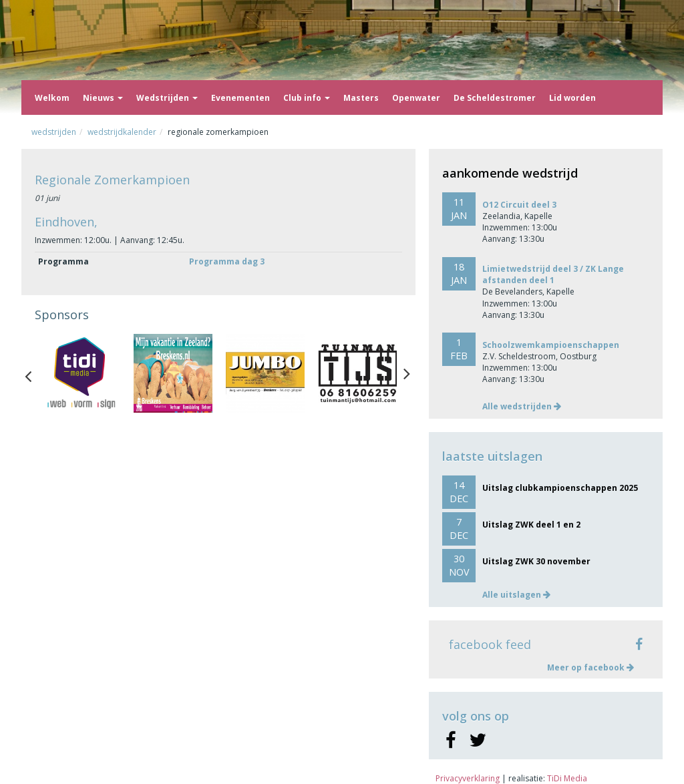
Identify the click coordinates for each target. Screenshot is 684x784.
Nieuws (103, 98)
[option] (81, 373)
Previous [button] (35, 373)
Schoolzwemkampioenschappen (551, 345)
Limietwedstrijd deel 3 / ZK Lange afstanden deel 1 (553, 274)
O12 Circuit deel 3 (519, 205)
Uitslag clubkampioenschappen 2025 (560, 488)
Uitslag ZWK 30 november (536, 561)
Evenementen (240, 98)
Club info (307, 98)
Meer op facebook (590, 667)
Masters (361, 98)
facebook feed (490, 644)
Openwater (416, 98)
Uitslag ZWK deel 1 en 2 (531, 525)
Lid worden (572, 98)
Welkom (52, 98)
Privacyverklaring (468, 778)
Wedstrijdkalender (122, 132)
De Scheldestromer (495, 98)
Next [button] (407, 373)
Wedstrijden (167, 98)
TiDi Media (567, 778)
